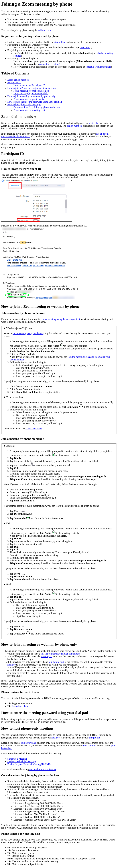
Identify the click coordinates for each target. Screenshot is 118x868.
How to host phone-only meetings (24, 105)
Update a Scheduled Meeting (22, 761)
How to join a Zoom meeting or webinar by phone (32, 88)
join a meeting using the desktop (28, 333)
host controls (90, 746)
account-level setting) (50, 64)
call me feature (45, 30)
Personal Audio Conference (43, 769)
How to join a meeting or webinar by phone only (31, 96)
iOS (8, 523)
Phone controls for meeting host (29, 110)
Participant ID (14, 83)
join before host (56, 662)
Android (10, 446)
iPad (8, 584)
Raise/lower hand (20, 706)
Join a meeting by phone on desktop (31, 91)
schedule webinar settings (98, 67)
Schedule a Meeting (17, 759)
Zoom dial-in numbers (18, 80)
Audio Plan (60, 42)
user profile (94, 738)
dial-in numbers (75, 126)
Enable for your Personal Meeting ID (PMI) (29, 764)
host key (12, 665)
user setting (86, 47)
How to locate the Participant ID (30, 85)
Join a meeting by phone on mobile (31, 94)
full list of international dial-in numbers (60, 654)
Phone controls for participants (29, 99)
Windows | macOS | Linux (19, 328)
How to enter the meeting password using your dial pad (35, 102)
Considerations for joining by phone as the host (37, 107)
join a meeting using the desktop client (61, 319)
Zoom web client (15, 397)
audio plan (94, 123)
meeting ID (47, 656)
